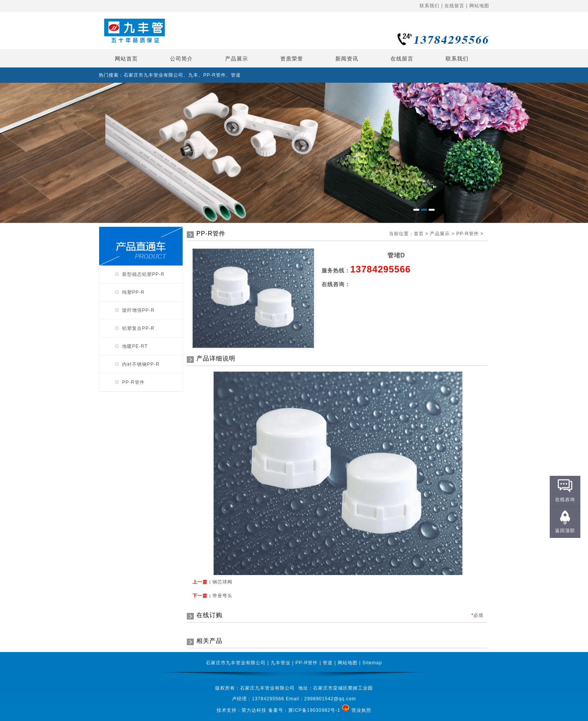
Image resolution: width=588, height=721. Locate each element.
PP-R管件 (133, 382)
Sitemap (372, 663)
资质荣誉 (292, 59)
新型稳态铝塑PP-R (143, 274)
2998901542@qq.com (330, 699)
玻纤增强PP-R (138, 310)
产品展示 (237, 59)
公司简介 (181, 59)
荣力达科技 (254, 710)
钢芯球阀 (222, 582)
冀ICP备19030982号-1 (315, 710)
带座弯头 (222, 596)
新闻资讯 (347, 59)
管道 (328, 663)
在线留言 (454, 6)
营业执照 (361, 710)
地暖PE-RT (135, 346)
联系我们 (430, 6)
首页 (419, 234)
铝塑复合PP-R (138, 328)
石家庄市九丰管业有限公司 (236, 663)
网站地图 (479, 6)
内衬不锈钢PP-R (141, 364)
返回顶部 (565, 531)
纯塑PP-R (133, 292)
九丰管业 (281, 663)
